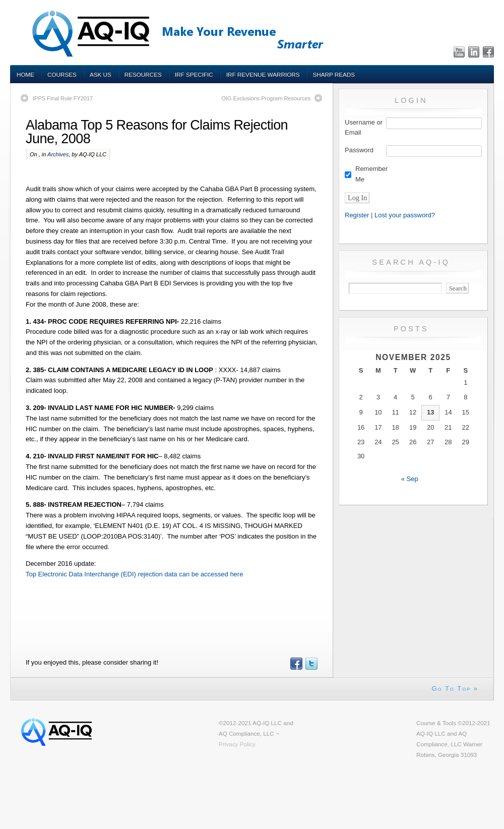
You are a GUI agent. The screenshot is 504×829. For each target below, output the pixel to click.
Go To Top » (455, 689)
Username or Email (364, 128)
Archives (58, 154)
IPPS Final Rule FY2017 (63, 98)
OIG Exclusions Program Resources (266, 98)
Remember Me (371, 174)
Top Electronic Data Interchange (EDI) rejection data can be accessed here (134, 574)
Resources (143, 74)
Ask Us (101, 74)
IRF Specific (194, 74)
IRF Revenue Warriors (263, 74)
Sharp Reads (334, 74)
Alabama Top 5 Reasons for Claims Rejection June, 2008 (157, 132)
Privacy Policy (237, 744)
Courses (62, 74)
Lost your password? (405, 215)
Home (25, 74)
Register (357, 215)
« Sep (410, 479)
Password (359, 150)
